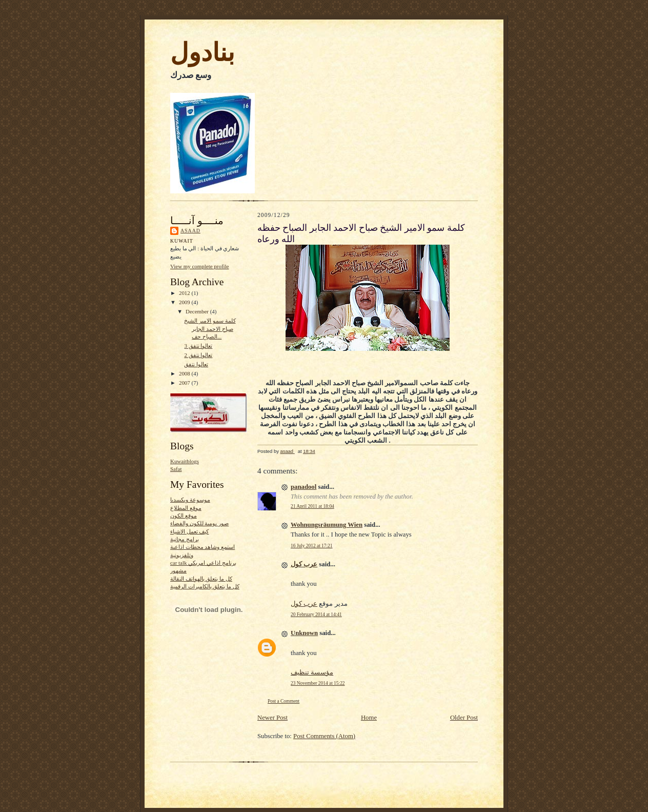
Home (369, 718)
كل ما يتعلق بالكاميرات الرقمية (205, 586)
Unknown (304, 633)
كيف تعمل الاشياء (189, 531)
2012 (185, 293)
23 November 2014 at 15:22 (318, 683)
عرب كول (304, 564)
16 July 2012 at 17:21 (312, 546)
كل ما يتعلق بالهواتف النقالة (201, 579)
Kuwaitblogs (185, 461)
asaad (190, 231)
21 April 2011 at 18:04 (312, 506)
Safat (176, 469)
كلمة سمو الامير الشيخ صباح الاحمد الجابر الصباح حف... (210, 329)
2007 (185, 383)
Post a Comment (283, 701)
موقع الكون (184, 516)
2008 (185, 373)
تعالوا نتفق (196, 364)
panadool (303, 487)
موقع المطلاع (186, 508)
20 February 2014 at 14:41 (316, 615)
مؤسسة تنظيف (312, 672)
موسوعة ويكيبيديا (190, 500)
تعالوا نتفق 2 (198, 355)
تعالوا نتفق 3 (198, 346)
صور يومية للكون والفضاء (199, 523)
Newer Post (272, 718)
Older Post (464, 718)
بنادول (202, 52)
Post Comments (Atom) (324, 736)
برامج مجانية (185, 539)
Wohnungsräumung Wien (327, 525)
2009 (185, 302)
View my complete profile (199, 266)
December (198, 311)
